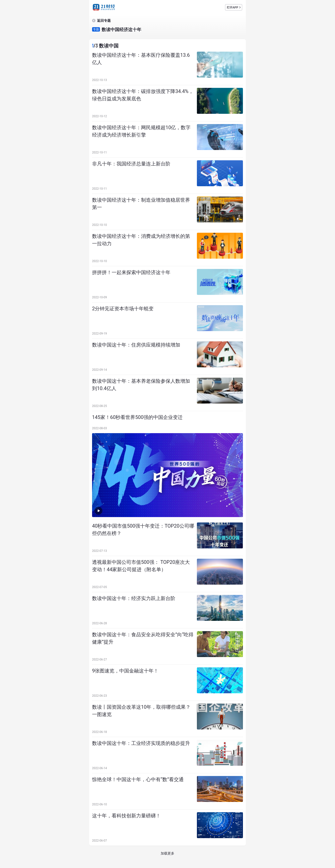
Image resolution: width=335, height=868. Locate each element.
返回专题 (104, 21)
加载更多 (167, 853)
